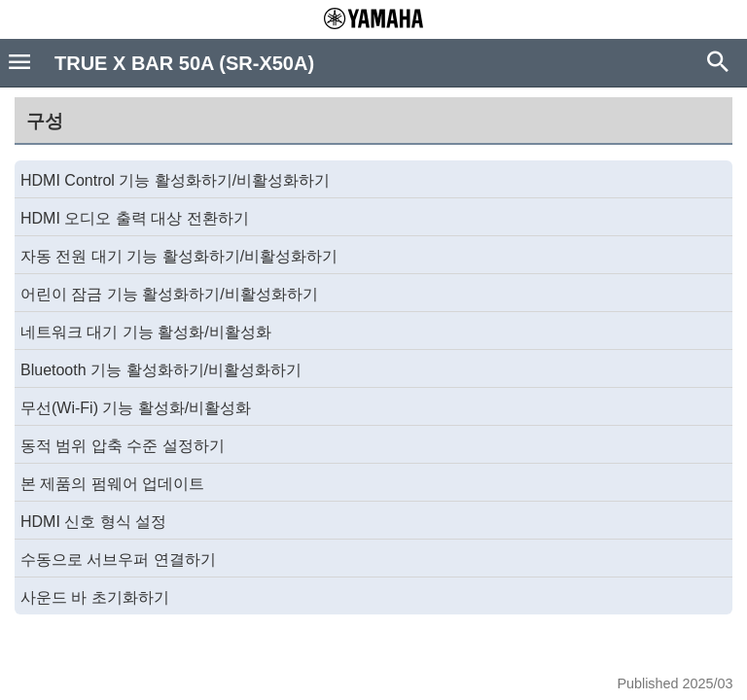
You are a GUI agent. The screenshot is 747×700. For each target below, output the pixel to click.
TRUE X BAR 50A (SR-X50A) (184, 63)
